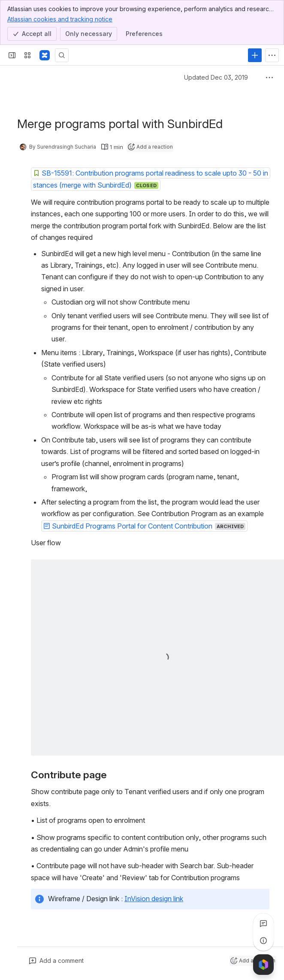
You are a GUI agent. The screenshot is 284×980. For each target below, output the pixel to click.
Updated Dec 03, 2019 (216, 77)
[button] (151, 179)
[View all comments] (263, 923)
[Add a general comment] (56, 961)
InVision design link (154, 899)
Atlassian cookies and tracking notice (60, 19)
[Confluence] (45, 55)
